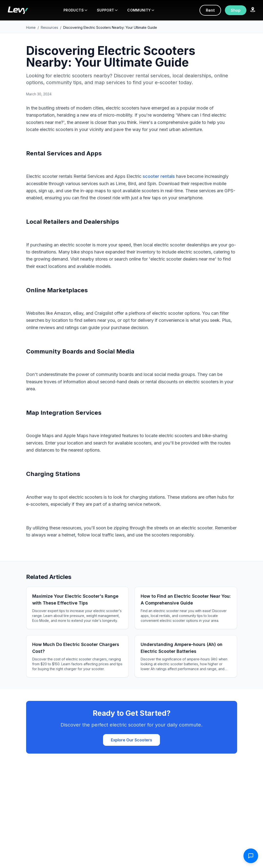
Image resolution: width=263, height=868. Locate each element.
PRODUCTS (75, 10)
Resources (49, 27)
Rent (210, 10)
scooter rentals (159, 176)
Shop (236, 10)
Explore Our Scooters (131, 740)
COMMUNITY (141, 10)
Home (31, 27)
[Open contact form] (251, 856)
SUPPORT (107, 10)
